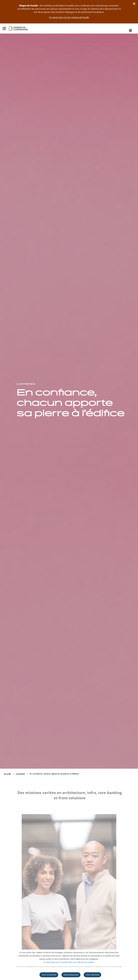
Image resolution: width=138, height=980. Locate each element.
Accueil (7, 774)
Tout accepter (49, 975)
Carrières (20, 774)
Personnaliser (71, 975)
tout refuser (92, 975)
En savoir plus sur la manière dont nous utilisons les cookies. (69, 962)
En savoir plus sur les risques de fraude (69, 17)
